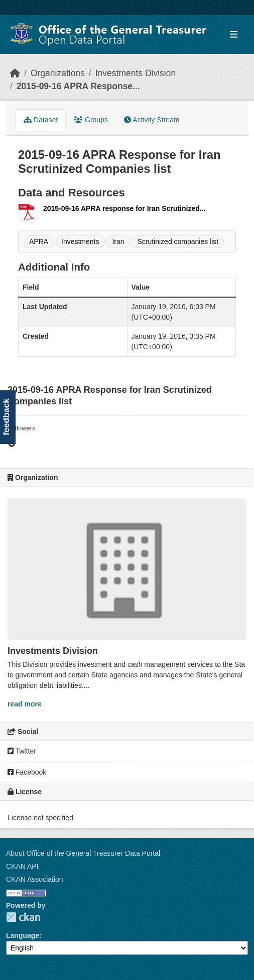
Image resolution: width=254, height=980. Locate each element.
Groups (91, 120)
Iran (118, 241)
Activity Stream (152, 120)
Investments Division (136, 73)
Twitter (22, 751)
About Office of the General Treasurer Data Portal (83, 853)
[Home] (15, 73)
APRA (39, 241)
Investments (80, 241)
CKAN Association (35, 879)
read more (25, 704)
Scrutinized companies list (178, 241)
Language (23, 935)
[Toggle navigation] (234, 35)
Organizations (58, 73)
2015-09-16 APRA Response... (78, 86)
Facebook (27, 772)
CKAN (23, 917)
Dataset (41, 120)
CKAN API (22, 866)
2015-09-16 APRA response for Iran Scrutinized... (124, 208)
